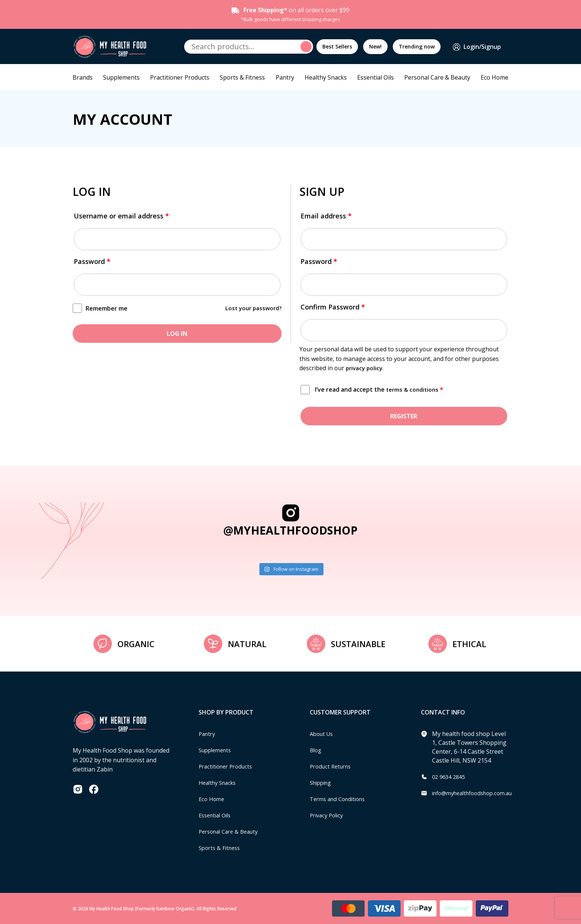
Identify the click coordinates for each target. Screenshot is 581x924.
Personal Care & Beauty (437, 77)
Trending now (417, 46)
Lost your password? (252, 308)
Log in (177, 334)
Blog (316, 750)
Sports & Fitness (242, 77)
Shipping (322, 783)
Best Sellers (337, 46)
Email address (326, 216)
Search (307, 47)
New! (375, 46)
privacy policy (365, 368)
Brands (83, 77)
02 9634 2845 (450, 777)
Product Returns (333, 766)
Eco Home (494, 77)
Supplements (121, 77)
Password (92, 261)
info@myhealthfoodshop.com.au (477, 793)
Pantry (285, 77)
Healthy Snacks (326, 77)
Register (404, 416)
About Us (323, 734)
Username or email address (121, 216)
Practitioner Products (180, 77)
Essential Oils (376, 77)
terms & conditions (414, 389)
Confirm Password (333, 307)
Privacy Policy (328, 815)
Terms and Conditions (341, 799)
